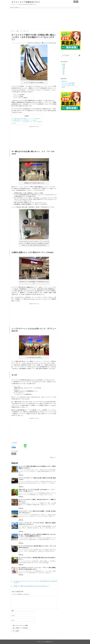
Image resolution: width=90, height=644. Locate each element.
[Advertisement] (45, 19)
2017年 (63, 64)
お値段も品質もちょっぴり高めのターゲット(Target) (24, 120)
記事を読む (21, 475)
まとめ (14, 123)
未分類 (63, 87)
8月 (64, 70)
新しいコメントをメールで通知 (20, 625)
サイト (13, 620)
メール (13, 616)
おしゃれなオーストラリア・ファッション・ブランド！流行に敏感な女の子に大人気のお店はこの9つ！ (34, 582)
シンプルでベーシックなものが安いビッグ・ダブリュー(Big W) (27, 122)
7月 (64, 71)
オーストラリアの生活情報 (68, 83)
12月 (64, 66)
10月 (64, 68)
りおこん (54, 457)
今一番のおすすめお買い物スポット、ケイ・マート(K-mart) (26, 119)
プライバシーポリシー (15, 8)
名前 (12, 611)
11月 (64, 67)
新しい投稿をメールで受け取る (20, 628)
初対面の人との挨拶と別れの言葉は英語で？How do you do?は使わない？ (30, 586)
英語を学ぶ (64, 81)
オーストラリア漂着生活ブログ (26, 2)
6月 (64, 73)
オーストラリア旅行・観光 (50, 43)
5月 (64, 74)
